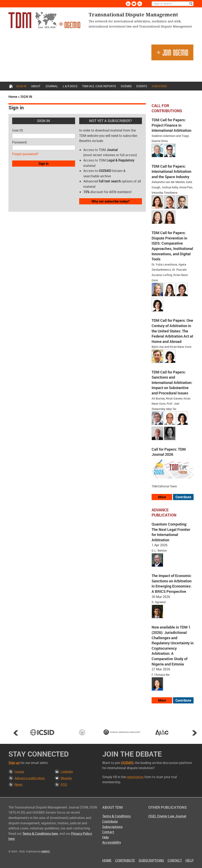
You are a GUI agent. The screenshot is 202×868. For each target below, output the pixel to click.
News (19, 784)
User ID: (18, 130)
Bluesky (66, 778)
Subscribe (159, 86)
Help (106, 837)
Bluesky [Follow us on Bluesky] (134, 4)
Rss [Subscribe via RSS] (140, 4)
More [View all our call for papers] (162, 497)
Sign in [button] (44, 164)
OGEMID (126, 86)
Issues (19, 772)
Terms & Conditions (116, 816)
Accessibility (112, 842)
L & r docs (70, 86)
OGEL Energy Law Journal (167, 816)
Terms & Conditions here (40, 834)
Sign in (21, 86)
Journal (52, 86)
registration (135, 777)
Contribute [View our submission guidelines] (183, 497)
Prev (16, 733)
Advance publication (30, 778)
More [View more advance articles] (162, 700)
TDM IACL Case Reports (99, 86)
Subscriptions (112, 827)
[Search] (173, 4)
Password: (20, 142)
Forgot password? (25, 154)
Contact (108, 832)
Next (194, 733)
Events (142, 86)
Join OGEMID (172, 52)
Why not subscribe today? (111, 201)
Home (11, 86)
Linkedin (67, 772)
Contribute (110, 821)
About (36, 86)
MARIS (46, 851)
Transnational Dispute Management (44, 20)
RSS (64, 784)
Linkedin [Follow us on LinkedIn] (128, 4)
